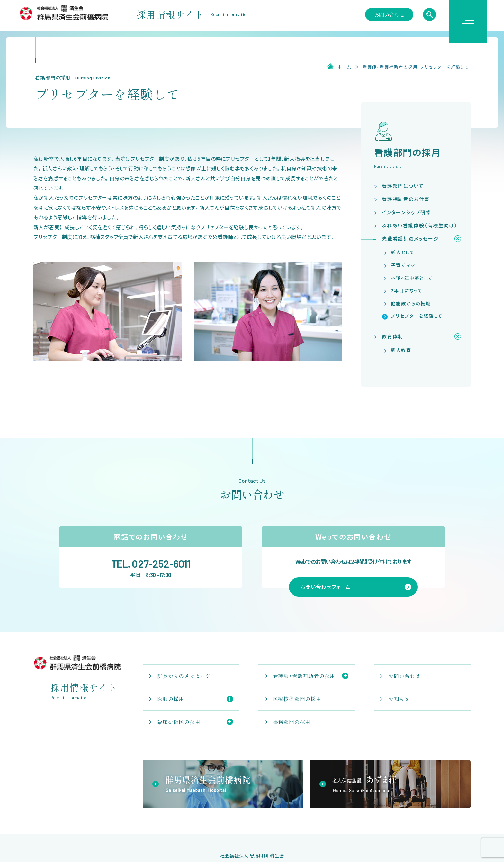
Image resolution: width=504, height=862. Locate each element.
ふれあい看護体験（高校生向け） (420, 225)
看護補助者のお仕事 (406, 199)
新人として (403, 252)
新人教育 (401, 350)
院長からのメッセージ (184, 676)
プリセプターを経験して (417, 316)
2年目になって (407, 290)
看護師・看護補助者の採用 (304, 676)
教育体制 (393, 336)
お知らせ (399, 699)
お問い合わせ (389, 14)
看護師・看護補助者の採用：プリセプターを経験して (416, 67)
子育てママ (403, 265)
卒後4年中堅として (412, 278)
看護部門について (403, 186)
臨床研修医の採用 (179, 722)
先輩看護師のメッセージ (410, 238)
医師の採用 (171, 699)
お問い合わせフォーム (325, 587)
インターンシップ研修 (407, 212)
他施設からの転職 (411, 303)
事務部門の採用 (292, 722)
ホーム (344, 67)
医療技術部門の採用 (297, 699)
